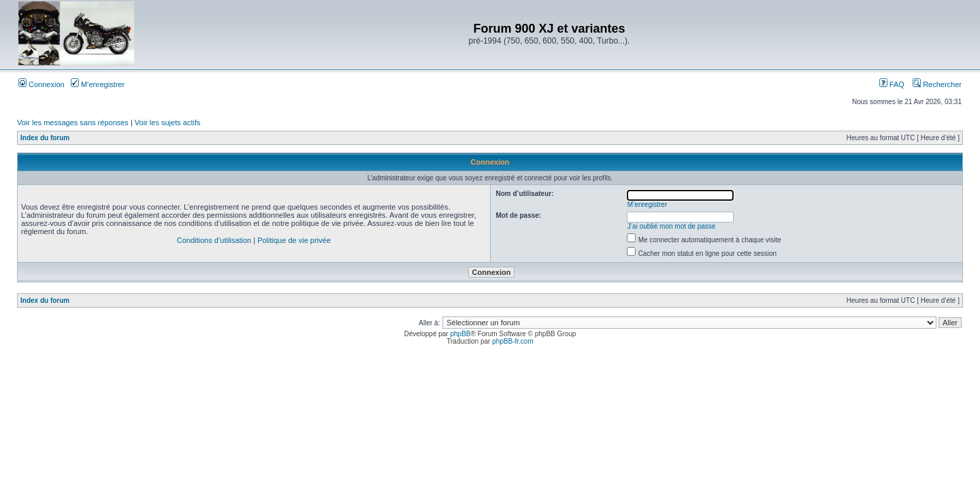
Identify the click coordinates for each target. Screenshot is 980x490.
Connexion (42, 84)
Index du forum (45, 138)
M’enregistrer (98, 84)
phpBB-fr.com (513, 341)
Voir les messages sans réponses (73, 122)
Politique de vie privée (294, 240)
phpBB (460, 334)
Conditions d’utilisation (214, 240)
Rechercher (937, 84)
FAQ (892, 84)
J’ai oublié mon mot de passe (672, 226)
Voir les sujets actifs (168, 122)
